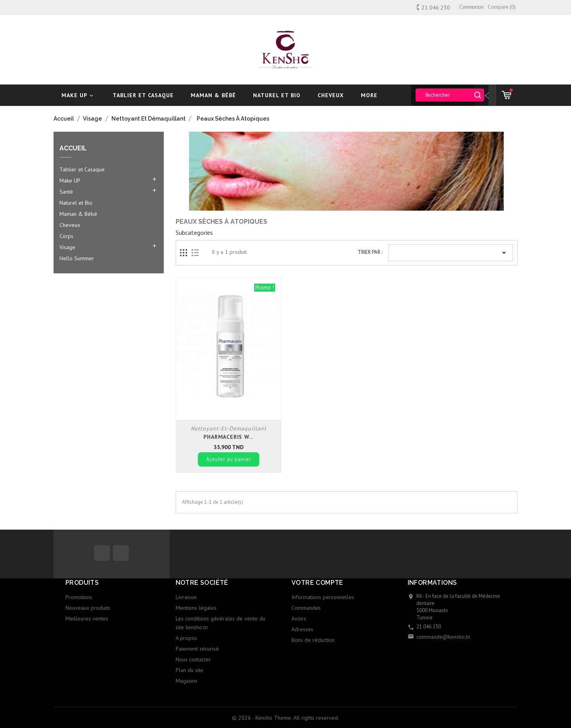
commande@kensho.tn (443, 637)
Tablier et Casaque (143, 95)
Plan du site (190, 670)
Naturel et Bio (277, 95)
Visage (67, 247)
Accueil (73, 148)
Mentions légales (196, 608)
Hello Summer (77, 258)
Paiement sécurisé (197, 649)
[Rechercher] (450, 95)
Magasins (187, 681)
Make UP (79, 95)
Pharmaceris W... (228, 437)
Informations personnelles (323, 597)
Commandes (306, 608)
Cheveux (331, 95)
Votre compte (317, 583)
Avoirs (299, 619)
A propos (186, 638)
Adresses (302, 629)
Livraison (186, 597)
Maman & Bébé (213, 95)
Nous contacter (193, 659)
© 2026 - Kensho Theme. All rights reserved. (285, 718)
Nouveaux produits (88, 608)
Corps (66, 236)
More (369, 95)
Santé (66, 192)
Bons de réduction (313, 640)
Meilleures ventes (87, 619)
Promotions (79, 597)
